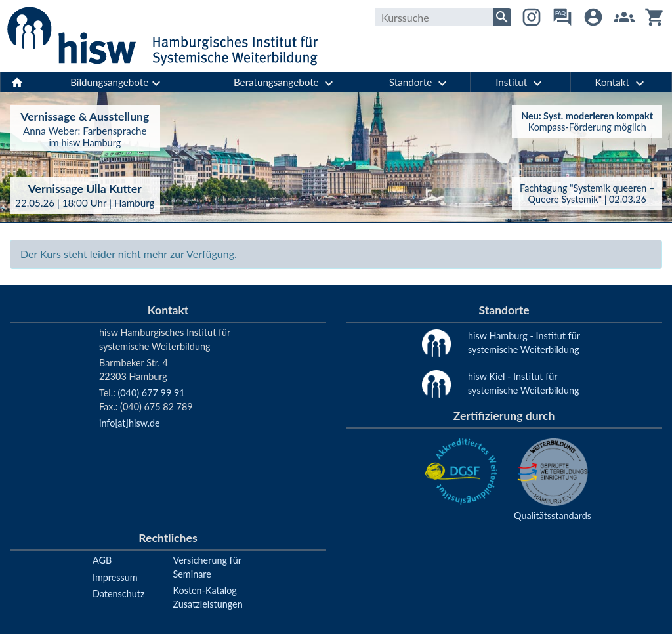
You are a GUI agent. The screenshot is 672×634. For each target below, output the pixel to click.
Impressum (115, 577)
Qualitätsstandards (553, 516)
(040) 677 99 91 (151, 393)
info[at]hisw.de (130, 423)
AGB (102, 560)
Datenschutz (118, 594)
